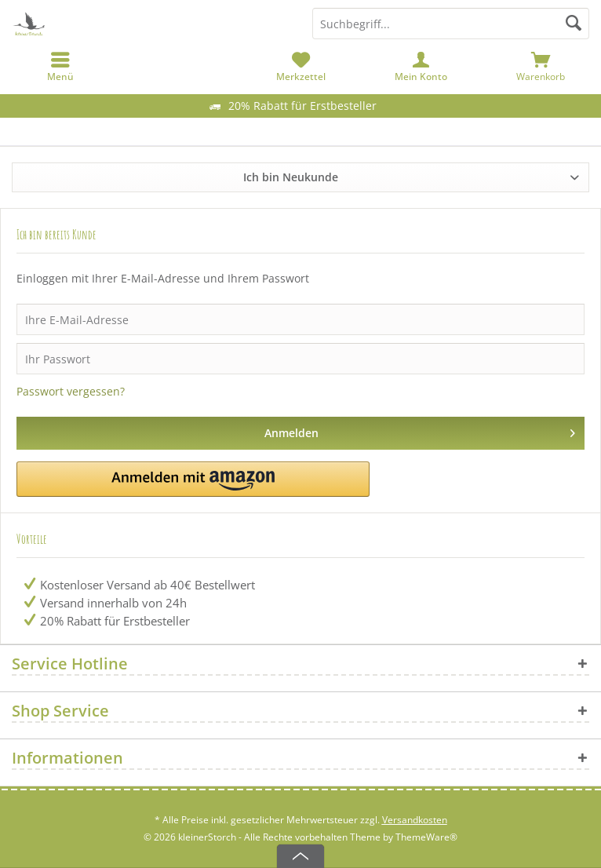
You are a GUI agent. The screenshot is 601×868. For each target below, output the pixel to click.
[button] (193, 479)
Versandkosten (415, 820)
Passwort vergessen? (71, 391)
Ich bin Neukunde (291, 177)
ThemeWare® (426, 837)
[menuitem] (541, 67)
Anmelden (420, 430)
